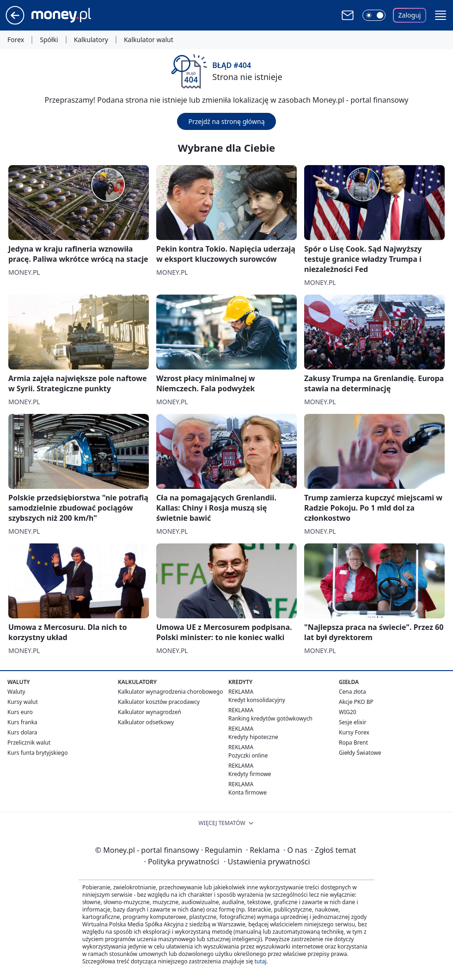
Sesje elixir (352, 722)
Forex (16, 40)
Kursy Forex (354, 732)
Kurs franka (22, 722)
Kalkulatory (91, 40)
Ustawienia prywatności (267, 862)
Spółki (49, 40)
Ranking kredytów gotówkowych (270, 718)
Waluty (16, 692)
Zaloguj (410, 15)
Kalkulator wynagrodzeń (150, 712)
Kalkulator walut (149, 40)
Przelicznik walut (29, 743)
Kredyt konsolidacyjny (257, 700)
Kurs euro (20, 712)
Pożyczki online (248, 755)
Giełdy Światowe (360, 753)
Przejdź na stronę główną (226, 121)
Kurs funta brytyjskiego (37, 753)
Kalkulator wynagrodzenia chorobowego (170, 692)
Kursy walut (23, 702)
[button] (441, 15)
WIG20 (348, 712)
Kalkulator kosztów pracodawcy (159, 702)
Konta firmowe (248, 792)
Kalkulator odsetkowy (146, 722)
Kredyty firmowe (250, 774)
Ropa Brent (353, 743)
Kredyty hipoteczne (253, 737)
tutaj (260, 961)
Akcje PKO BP (356, 702)
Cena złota (352, 692)
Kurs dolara (22, 732)
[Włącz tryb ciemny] (374, 15)
